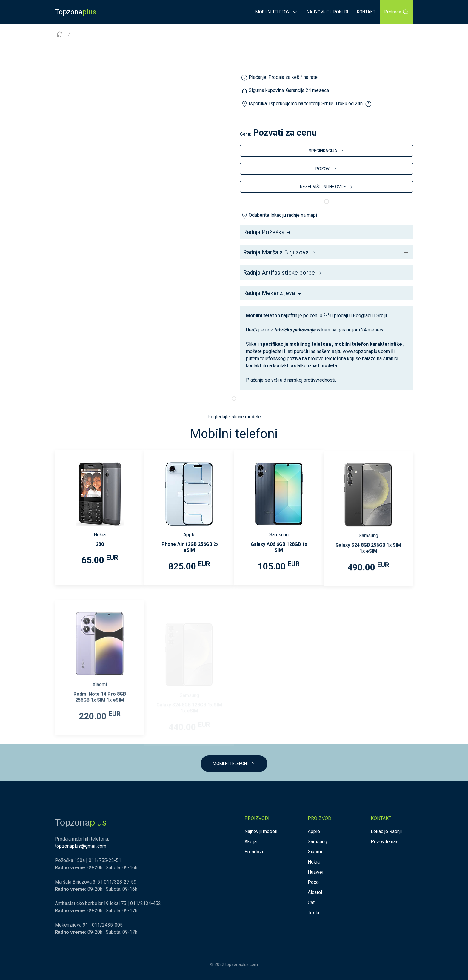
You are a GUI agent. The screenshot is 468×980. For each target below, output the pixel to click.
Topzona (76, 12)
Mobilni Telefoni (277, 12)
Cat (311, 903)
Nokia (314, 862)
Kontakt (366, 12)
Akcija (251, 842)
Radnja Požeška (267, 232)
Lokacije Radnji (386, 831)
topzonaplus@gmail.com (81, 846)
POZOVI (327, 169)
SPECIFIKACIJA (327, 151)
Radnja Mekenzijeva (273, 293)
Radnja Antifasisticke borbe (283, 273)
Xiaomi (315, 852)
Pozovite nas (385, 842)
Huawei (315, 872)
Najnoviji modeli (261, 831)
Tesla (313, 913)
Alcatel (315, 892)
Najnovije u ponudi (327, 12)
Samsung (317, 842)
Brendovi (254, 852)
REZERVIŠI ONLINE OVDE (327, 187)
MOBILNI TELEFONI (234, 764)
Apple (314, 831)
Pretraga (397, 12)
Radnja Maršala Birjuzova (280, 252)
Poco (313, 882)
